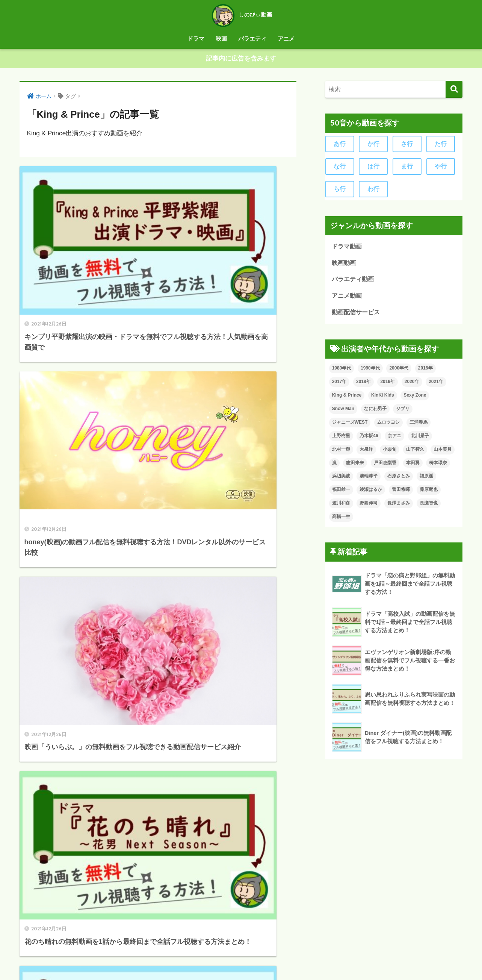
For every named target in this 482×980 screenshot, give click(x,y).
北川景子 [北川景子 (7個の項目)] (420, 439)
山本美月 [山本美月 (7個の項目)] (443, 453)
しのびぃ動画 (241, 14)
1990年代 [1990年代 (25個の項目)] (370, 371)
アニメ (286, 39)
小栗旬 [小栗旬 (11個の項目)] (390, 453)
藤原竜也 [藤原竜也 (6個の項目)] (429, 493)
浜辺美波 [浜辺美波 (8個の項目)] (341, 480)
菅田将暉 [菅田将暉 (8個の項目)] (401, 493)
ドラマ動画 (348, 248)
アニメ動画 (348, 299)
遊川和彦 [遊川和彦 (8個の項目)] (341, 507)
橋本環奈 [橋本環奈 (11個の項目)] (438, 466)
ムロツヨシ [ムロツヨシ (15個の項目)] (388, 426)
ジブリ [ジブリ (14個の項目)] (403, 412)
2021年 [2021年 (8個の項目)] (436, 385)
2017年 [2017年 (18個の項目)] (339, 385)
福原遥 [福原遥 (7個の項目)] (426, 480)
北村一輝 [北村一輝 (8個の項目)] (341, 453)
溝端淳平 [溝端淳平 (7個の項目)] (369, 480)
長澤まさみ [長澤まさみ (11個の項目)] (399, 507)
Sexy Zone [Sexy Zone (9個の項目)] (415, 398)
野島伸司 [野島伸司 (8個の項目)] (369, 507)
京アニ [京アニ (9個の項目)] (394, 439)
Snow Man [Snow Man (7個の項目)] (343, 412)
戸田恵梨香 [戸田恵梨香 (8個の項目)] (385, 466)
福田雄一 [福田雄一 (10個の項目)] (341, 493)
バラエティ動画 (354, 282)
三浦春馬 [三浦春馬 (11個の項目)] (419, 426)
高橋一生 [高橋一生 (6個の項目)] (341, 520)
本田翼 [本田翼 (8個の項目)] (413, 466)
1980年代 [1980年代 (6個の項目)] (342, 371)
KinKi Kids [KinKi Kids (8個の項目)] (383, 398)
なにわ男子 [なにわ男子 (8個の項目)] (375, 412)
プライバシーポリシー (221, 960)
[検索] (454, 90)
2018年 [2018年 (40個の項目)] (363, 385)
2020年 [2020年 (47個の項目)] (412, 385)
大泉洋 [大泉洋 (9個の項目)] (366, 453)
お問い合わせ (272, 960)
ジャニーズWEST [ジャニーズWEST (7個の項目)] (350, 426)
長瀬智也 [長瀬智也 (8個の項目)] (429, 507)
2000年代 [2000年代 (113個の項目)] (399, 371)
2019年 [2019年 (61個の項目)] (388, 385)
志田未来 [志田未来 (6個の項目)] (355, 466)
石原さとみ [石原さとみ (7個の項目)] (399, 480)
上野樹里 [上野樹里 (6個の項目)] (341, 439)
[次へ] (189, 894)
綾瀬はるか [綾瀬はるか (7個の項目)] (371, 493)
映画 (221, 39)
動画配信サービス (357, 316)
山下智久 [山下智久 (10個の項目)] (415, 453)
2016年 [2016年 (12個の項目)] (425, 371)
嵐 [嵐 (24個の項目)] (334, 466)
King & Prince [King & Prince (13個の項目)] (347, 398)
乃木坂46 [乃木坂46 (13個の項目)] (369, 439)
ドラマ (196, 39)
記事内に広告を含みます (241, 59)
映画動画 (345, 265)
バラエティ (252, 39)
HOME (241, 944)
